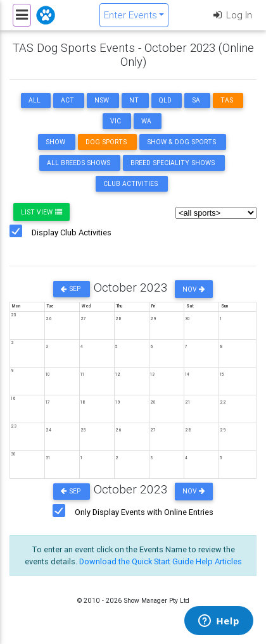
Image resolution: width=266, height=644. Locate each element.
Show (55, 142)
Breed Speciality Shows (173, 163)
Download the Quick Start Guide (136, 561)
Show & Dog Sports (181, 142)
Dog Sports (106, 142)
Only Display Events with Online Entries (144, 512)
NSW (102, 100)
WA (146, 121)
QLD (165, 100)
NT (134, 100)
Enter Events (130, 15)
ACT (67, 100)
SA (196, 100)
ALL (35, 100)
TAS (227, 100)
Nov (194, 289)
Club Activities (130, 184)
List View (41, 212)
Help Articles (219, 561)
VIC (116, 121)
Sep (72, 289)
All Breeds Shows (79, 163)
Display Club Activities (72, 232)
